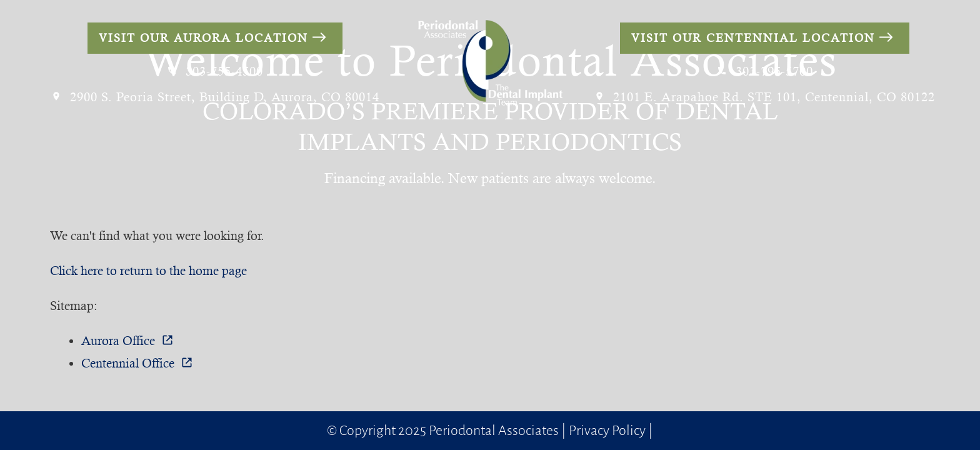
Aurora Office (127, 341)
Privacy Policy (607, 431)
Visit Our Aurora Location (212, 38)
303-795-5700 (765, 72)
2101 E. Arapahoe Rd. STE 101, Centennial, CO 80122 (765, 97)
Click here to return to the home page (148, 271)
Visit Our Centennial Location (762, 38)
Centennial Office (137, 363)
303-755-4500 (215, 72)
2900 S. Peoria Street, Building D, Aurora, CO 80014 (215, 97)
